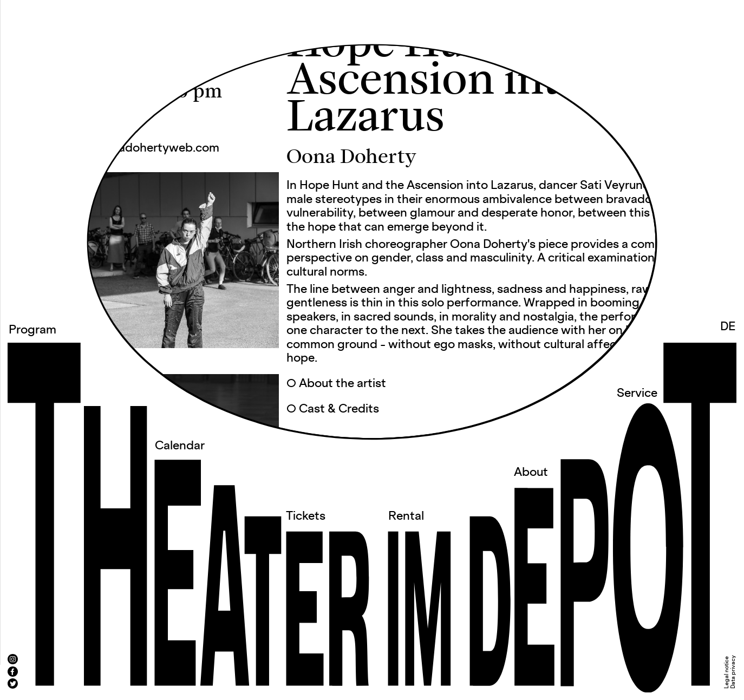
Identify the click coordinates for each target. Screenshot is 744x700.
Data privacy (733, 672)
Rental (406, 516)
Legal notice (727, 672)
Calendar (180, 446)
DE (728, 327)
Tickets (306, 516)
